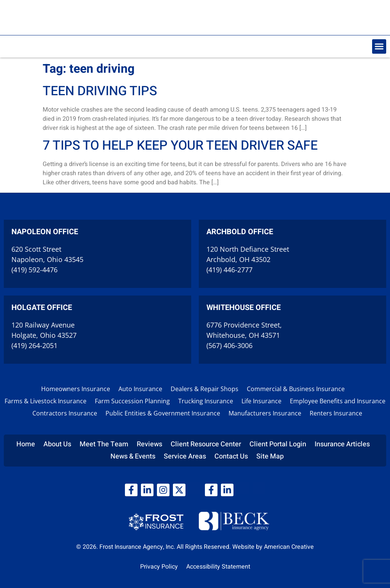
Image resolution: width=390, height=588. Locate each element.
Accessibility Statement (218, 567)
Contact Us (231, 456)
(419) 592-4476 (34, 270)
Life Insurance (261, 401)
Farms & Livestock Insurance (46, 401)
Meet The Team (104, 444)
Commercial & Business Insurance (296, 389)
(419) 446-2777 (229, 270)
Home (26, 444)
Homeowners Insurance (76, 389)
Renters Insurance (336, 413)
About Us (57, 444)
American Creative (289, 547)
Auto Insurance (140, 389)
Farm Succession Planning (132, 401)
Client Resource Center (206, 444)
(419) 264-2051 (34, 345)
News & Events (133, 456)
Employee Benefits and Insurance (338, 401)
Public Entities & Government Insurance (163, 413)
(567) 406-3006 (229, 345)
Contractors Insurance (65, 413)
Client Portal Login (278, 444)
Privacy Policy (159, 567)
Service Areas (185, 456)
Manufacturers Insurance (265, 413)
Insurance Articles (342, 444)
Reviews (149, 444)
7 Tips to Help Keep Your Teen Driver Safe (180, 145)
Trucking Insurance (206, 401)
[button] (379, 46)
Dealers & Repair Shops (205, 389)
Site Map (270, 456)
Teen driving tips (100, 91)
